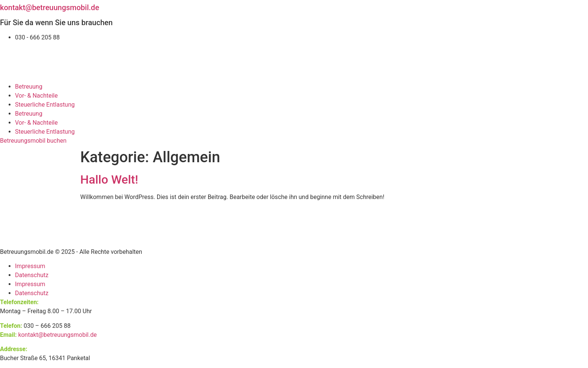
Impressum (30, 266)
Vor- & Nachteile (36, 96)
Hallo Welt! (109, 179)
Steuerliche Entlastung (45, 105)
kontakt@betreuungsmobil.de (49, 8)
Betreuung (29, 87)
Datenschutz (32, 275)
